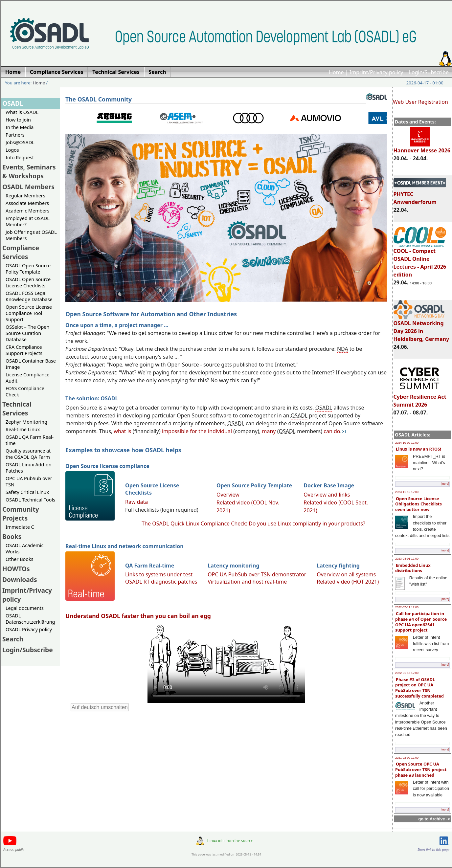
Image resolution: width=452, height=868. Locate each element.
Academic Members (27, 211)
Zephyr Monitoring (26, 422)
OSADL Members (28, 187)
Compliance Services (21, 252)
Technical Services (17, 409)
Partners (15, 135)
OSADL (13, 103)
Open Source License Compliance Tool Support (29, 313)
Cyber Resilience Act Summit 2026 (420, 398)
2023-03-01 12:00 (407, 559)
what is (122, 431)
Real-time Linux (23, 429)
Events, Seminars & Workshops (29, 171)
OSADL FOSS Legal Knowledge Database (29, 296)
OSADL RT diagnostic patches (161, 582)
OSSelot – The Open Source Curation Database (27, 333)
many (269, 431)
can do (332, 431)
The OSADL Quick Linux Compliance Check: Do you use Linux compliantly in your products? (253, 523)
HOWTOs (16, 569)
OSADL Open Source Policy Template (28, 269)
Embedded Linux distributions (413, 568)
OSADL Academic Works (24, 548)
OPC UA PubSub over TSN (29, 481)
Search (13, 639)
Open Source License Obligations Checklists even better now (418, 504)
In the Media (20, 127)
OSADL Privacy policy (29, 629)
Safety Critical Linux (27, 492)
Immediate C (20, 527)
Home (336, 72)
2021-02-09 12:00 (407, 758)
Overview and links (327, 495)
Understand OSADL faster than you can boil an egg (138, 616)
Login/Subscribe (429, 72)
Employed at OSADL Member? (28, 221)
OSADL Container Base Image (31, 364)
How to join (18, 120)
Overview (228, 495)
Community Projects (21, 514)
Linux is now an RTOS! (418, 449)
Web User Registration (420, 102)
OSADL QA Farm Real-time (30, 440)
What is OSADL (22, 112)
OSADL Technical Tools (30, 500)
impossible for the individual (197, 431)
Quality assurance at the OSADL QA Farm (28, 454)
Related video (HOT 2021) (348, 582)
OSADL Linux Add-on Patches (29, 468)
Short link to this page (433, 850)
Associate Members (27, 203)
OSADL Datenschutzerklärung (30, 619)
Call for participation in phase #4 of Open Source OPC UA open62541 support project (421, 622)
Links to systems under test (159, 574)
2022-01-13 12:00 (407, 673)
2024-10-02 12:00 (407, 443)
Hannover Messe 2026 (422, 147)
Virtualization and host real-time (247, 582)
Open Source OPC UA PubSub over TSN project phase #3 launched (421, 769)
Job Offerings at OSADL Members (31, 235)
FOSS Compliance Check (25, 391)
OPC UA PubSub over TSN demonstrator (257, 574)
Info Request (20, 157)
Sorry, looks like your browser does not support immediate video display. (226, 663)
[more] (445, 484)
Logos (12, 150)
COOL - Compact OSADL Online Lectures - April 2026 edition (420, 260)
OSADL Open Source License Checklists (28, 282)
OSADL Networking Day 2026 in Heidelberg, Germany (421, 328)
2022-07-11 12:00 (407, 607)
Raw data (136, 502)
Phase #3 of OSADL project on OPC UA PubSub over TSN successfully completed (419, 688)
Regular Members (25, 196)
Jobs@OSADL (20, 142)
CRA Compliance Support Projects (24, 350)
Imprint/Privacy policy (376, 72)
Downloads (20, 579)
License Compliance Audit (27, 378)
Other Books (19, 559)
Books (12, 536)
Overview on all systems (346, 574)
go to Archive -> (434, 819)
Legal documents (25, 608)
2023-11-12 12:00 (407, 492)
